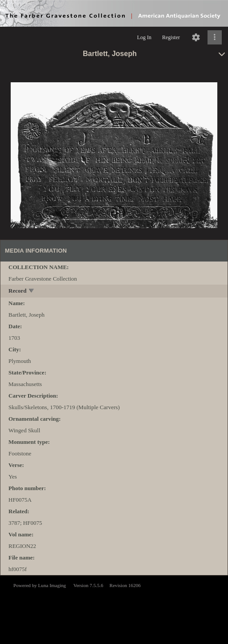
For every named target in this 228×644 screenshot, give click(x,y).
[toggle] (32, 292)
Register (171, 37)
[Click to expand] (215, 37)
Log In (144, 37)
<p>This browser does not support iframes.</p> (114, 609)
